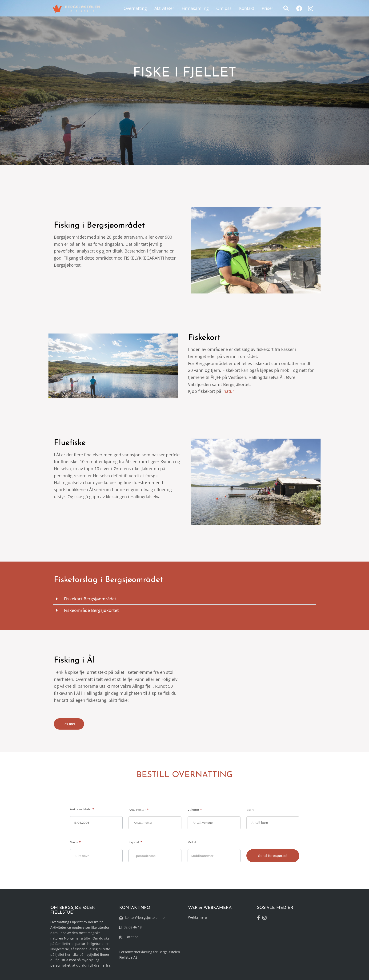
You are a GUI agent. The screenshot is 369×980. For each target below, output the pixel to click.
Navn (75, 842)
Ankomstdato (82, 809)
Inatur (228, 391)
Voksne (195, 810)
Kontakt (247, 8)
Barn (250, 810)
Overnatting (135, 8)
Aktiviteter (164, 8)
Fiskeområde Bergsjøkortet (91, 610)
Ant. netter (139, 810)
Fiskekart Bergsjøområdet (90, 599)
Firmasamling (195, 8)
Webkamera (197, 917)
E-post (135, 842)
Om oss (224, 8)
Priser (267, 8)
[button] (286, 8)
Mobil (192, 842)
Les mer (69, 724)
